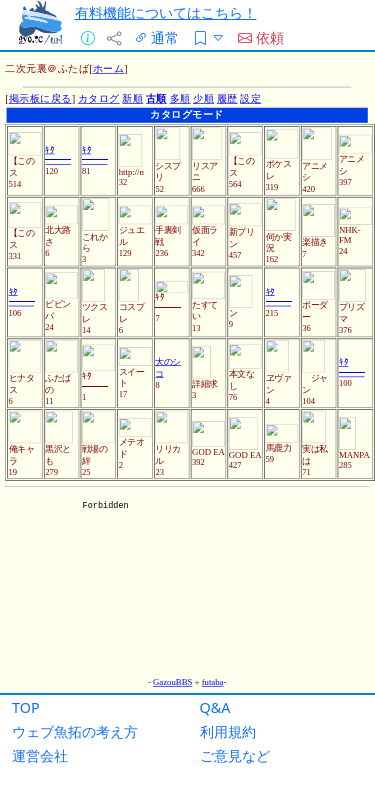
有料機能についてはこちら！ (166, 12)
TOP (26, 707)
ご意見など (235, 755)
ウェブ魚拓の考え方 (75, 731)
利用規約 (228, 731)
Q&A (215, 707)
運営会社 (40, 755)
